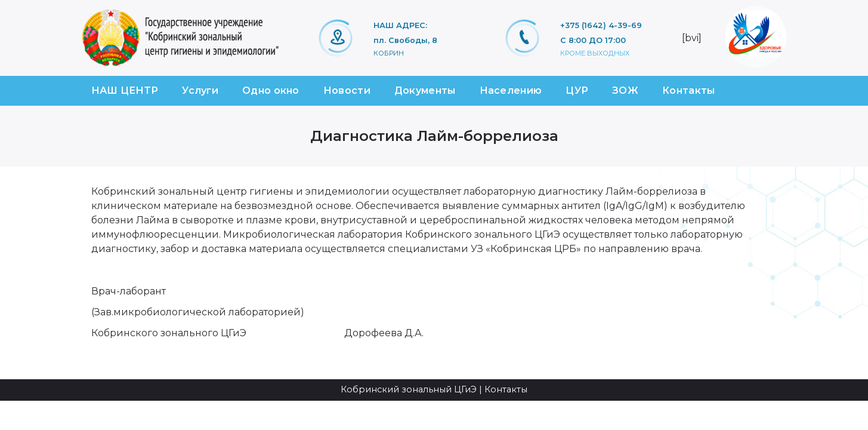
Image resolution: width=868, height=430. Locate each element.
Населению (511, 90)
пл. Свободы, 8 (405, 40)
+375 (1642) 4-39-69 (601, 25)
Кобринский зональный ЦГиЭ (409, 389)
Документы (425, 90)
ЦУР (577, 90)
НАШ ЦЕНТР (125, 90)
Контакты (688, 90)
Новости (347, 90)
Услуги (200, 90)
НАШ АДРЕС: (400, 25)
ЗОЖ (625, 90)
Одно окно (271, 90)
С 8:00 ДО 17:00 (593, 40)
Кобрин (389, 53)
